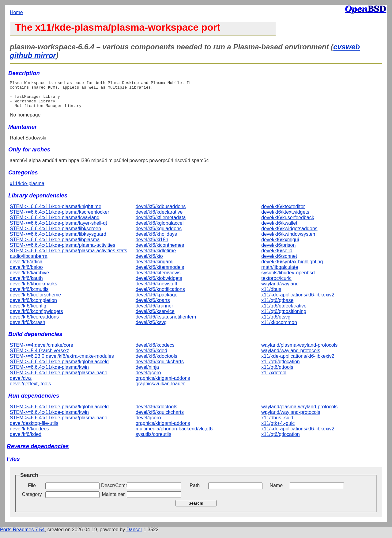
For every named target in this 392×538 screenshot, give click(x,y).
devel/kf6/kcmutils (29, 295)
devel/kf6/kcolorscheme (35, 300)
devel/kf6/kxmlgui (280, 245)
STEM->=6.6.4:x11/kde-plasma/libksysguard (58, 240)
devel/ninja (147, 373)
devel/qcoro (148, 378)
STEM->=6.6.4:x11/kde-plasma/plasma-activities (62, 251)
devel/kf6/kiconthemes (160, 251)
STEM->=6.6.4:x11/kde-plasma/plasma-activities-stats (68, 256)
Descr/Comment (113, 491)
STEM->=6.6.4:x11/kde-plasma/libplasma (55, 245)
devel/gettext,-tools (30, 389)
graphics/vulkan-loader (160, 389)
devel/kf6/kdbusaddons (161, 212)
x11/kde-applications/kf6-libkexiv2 (298, 300)
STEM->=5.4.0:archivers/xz (40, 356)
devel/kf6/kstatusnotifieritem (166, 322)
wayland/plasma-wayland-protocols (299, 351)
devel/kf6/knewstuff (156, 289)
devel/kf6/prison (278, 251)
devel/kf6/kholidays (156, 240)
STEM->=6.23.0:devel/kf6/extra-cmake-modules (62, 362)
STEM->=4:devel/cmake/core (41, 351)
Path (195, 491)
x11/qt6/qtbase (277, 306)
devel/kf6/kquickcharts (160, 367)
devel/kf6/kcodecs (155, 351)
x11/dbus (271, 295)
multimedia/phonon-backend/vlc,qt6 (174, 434)
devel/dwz (21, 384)
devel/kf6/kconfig (28, 311)
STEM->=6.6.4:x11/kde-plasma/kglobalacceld (59, 367)
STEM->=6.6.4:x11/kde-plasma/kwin (49, 373)
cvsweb (347, 47)
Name (276, 491)
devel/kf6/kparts (153, 306)
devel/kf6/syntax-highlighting (292, 267)
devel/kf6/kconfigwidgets (36, 317)
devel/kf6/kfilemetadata (161, 223)
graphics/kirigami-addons (163, 384)
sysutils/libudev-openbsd (288, 278)
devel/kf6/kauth (26, 284)
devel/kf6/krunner (155, 311)
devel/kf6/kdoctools (156, 362)
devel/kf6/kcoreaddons (34, 322)
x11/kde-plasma (27, 189)
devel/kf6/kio (149, 262)
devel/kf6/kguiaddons (159, 234)
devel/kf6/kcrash (28, 328)
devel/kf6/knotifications (160, 295)
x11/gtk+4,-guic (278, 429)
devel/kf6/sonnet (279, 262)
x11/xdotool (274, 378)
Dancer (134, 535)
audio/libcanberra (29, 262)
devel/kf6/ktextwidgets (285, 217)
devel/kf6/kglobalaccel (160, 229)
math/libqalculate (280, 273)
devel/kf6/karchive (29, 278)
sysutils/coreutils (153, 440)
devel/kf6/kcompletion (33, 306)
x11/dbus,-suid (277, 423)
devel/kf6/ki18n (152, 245)
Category (32, 500)
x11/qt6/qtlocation (280, 367)
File (32, 491)
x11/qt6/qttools (277, 373)
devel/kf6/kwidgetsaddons (289, 234)
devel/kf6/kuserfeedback (288, 223)
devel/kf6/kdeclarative (159, 217)
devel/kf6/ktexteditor (283, 212)
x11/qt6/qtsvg (276, 322)
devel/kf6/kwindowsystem (289, 240)
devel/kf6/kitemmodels (160, 273)
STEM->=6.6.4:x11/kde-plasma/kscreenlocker (60, 217)
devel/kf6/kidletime (156, 256)
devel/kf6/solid (277, 256)
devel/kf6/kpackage (157, 300)
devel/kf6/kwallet (279, 229)
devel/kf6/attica (26, 267)
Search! (196, 509)
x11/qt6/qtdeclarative (284, 311)
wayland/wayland (280, 289)
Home (16, 12)
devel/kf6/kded (151, 356)
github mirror (33, 55)
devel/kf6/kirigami (155, 267)
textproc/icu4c (276, 284)
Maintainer (113, 500)
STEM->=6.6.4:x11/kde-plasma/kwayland (55, 223)
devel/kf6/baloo (26, 273)
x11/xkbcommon (279, 328)
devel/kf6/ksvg (151, 328)
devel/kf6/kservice (155, 317)
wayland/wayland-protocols (291, 356)
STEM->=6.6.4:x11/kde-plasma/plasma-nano (58, 378)
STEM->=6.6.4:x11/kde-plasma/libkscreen (55, 234)
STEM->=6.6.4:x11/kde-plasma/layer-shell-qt (58, 229)
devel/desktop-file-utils (34, 429)
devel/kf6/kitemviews (158, 278)
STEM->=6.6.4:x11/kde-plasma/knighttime (56, 212)
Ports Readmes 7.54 (22, 535)
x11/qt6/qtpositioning (284, 317)
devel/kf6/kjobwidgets (159, 284)
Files (13, 464)
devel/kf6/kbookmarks (34, 289)
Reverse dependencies (38, 452)
